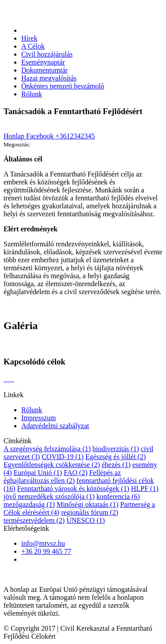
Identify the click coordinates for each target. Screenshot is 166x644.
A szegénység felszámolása (47, 449)
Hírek (29, 38)
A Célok (33, 46)
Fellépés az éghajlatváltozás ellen (62, 477)
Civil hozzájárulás (47, 54)
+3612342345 (75, 136)
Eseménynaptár (43, 62)
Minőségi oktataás (88, 504)
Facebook (41, 136)
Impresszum (39, 418)
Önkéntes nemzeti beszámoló (63, 86)
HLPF (145, 489)
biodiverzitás (116, 449)
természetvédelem (34, 520)
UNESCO (86, 520)
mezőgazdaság (29, 504)
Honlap (15, 136)
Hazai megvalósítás (49, 78)
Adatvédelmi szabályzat (55, 426)
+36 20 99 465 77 (46, 551)
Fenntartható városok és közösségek (73, 489)
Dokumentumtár (44, 70)
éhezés (116, 465)
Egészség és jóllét (116, 457)
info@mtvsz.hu (43, 543)
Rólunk (32, 94)
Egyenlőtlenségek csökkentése (52, 465)
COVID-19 (63, 457)
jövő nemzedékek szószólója (49, 496)
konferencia (118, 496)
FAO (75, 473)
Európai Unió (38, 473)
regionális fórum (90, 512)
